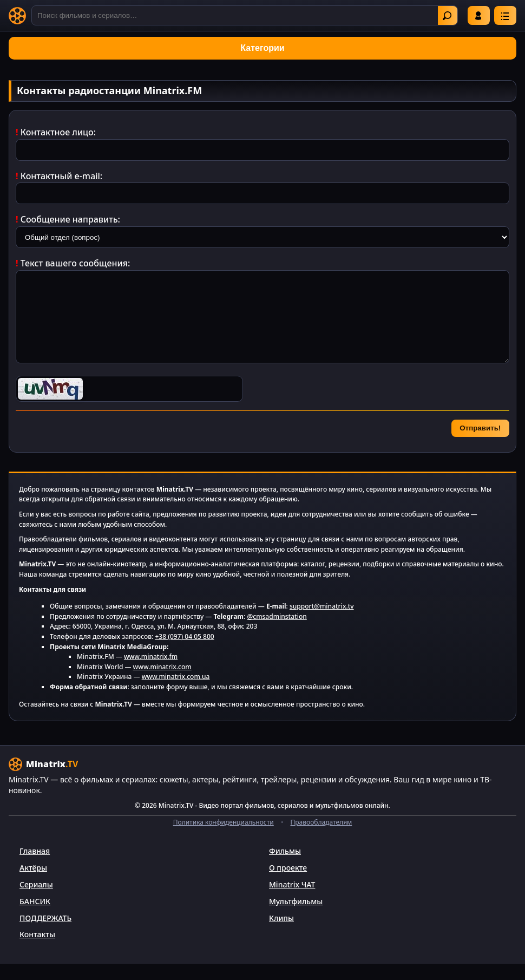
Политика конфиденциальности (224, 838)
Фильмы (285, 867)
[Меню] (505, 15)
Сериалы (36, 901)
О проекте (288, 884)
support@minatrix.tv (322, 622)
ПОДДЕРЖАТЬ (45, 934)
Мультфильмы (296, 917)
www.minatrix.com (162, 683)
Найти (447, 16)
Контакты (37, 950)
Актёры (33, 884)
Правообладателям (321, 838)
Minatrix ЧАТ (292, 901)
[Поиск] (245, 15)
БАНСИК (35, 917)
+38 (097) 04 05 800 (184, 653)
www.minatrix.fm (151, 673)
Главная (35, 867)
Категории (262, 48)
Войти (478, 16)
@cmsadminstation (277, 633)
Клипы (281, 934)
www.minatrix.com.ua (176, 693)
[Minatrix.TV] (17, 16)
